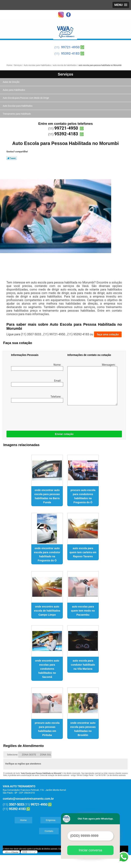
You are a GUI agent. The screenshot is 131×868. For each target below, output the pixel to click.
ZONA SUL (46, 755)
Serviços (65, 74)
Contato (49, 831)
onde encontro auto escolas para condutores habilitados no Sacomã (47, 669)
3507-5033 (16, 804)
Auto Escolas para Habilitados (18, 106)
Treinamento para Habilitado (17, 114)
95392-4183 (70, 53)
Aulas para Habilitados (14, 90)
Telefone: (37, 399)
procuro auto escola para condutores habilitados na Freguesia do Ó (83, 496)
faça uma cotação (108, 334)
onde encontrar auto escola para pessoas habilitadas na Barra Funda (47, 496)
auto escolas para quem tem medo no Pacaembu (83, 611)
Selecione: (13, 755)
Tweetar (12, 158)
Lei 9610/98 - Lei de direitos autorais (111, 775)
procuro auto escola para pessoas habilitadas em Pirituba (47, 729)
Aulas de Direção (11, 82)
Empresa (51, 820)
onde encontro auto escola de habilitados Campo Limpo (47, 611)
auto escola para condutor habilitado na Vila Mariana (83, 665)
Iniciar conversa (90, 850)
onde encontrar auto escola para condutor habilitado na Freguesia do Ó (47, 554)
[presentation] (35, 416)
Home (23, 820)
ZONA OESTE (29, 755)
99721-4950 (70, 47)
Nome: (37, 367)
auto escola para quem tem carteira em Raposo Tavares (83, 552)
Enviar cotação (64, 434)
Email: (37, 383)
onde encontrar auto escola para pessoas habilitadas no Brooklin (83, 729)
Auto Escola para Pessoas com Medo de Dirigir (26, 98)
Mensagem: (92, 384)
